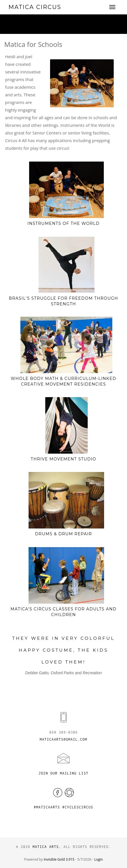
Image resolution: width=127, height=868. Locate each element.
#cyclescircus (78, 807)
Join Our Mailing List (63, 773)
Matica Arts (46, 847)
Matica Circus (35, 7)
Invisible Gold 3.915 (59, 859)
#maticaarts (47, 807)
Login (98, 859)
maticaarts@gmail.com (64, 739)
